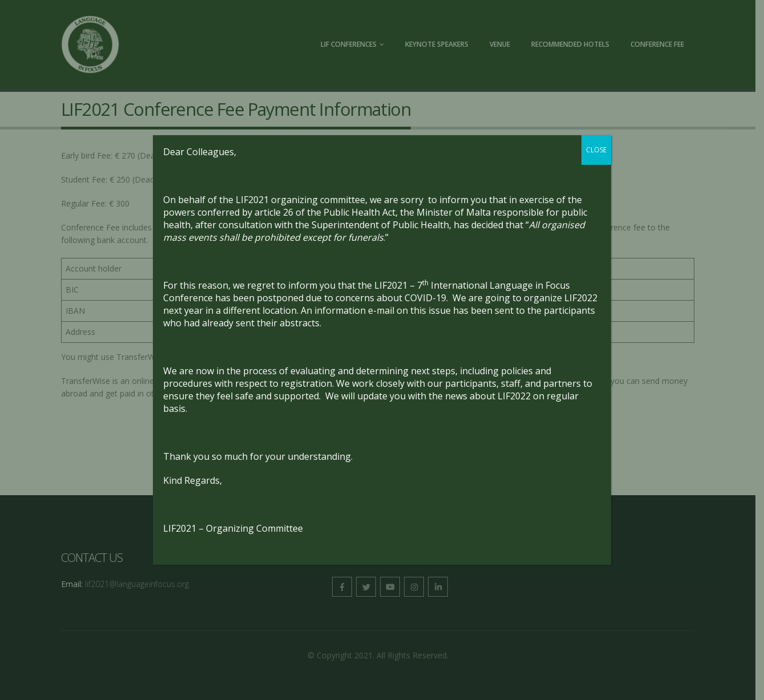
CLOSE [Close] (596, 150)
